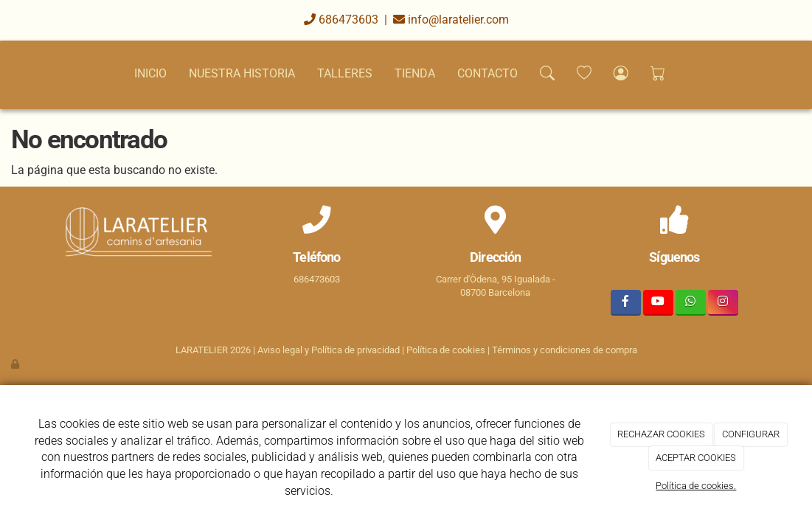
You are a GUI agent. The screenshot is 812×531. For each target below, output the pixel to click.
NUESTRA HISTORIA (242, 73)
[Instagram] (723, 303)
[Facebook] (626, 303)
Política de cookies (446, 350)
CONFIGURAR (751, 434)
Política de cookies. (696, 486)
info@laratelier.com (451, 20)
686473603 (341, 20)
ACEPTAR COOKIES (696, 458)
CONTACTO (487, 73)
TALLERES (345, 73)
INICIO (150, 73)
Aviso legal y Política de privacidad (329, 350)
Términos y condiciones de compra (565, 350)
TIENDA (415, 73)
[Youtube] (658, 303)
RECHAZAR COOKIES (661, 434)
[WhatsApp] (691, 303)
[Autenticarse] (16, 364)
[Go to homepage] (11, 74)
